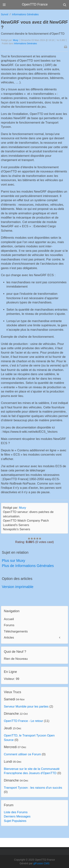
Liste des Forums (16, 812)
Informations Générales (25, 14)
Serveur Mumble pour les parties (26, 707)
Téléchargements (16, 631)
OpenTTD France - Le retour (23, 721)
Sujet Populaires (15, 821)
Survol (5, 14)
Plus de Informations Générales (28, 566)
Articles (9, 638)
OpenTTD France (35, 4)
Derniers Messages (17, 816)
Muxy (16, 40)
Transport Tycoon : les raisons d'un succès (33, 788)
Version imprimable (18, 587)
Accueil (9, 619)
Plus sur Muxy (14, 561)
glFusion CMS (41, 863)
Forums (9, 625)
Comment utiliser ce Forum (22, 754)
